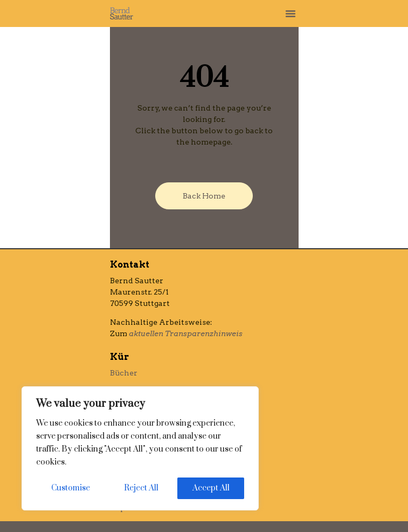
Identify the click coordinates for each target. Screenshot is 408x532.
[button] (291, 13)
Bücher (124, 373)
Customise (71, 488)
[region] (140, 448)
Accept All (211, 488)
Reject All (141, 488)
